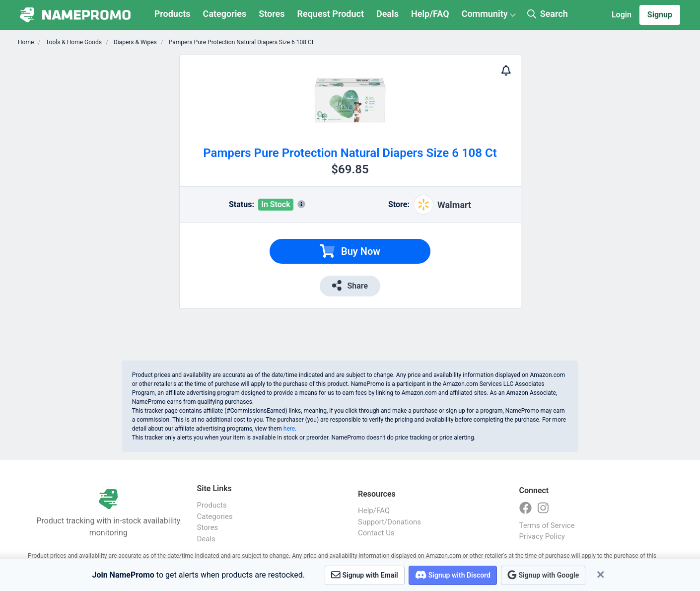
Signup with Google (543, 575)
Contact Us (376, 533)
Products (173, 14)
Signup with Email (365, 575)
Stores (272, 14)
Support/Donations (389, 522)
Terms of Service (547, 525)
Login (622, 15)
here (289, 429)
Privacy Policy (542, 536)
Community (485, 14)
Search (548, 14)
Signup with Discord (453, 575)
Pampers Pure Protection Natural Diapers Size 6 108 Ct (241, 42)
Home (26, 42)
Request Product (331, 14)
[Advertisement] (114, 204)
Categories (225, 14)
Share (350, 285)
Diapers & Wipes (135, 42)
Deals (387, 14)
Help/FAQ (430, 14)
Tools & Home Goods (73, 42)
